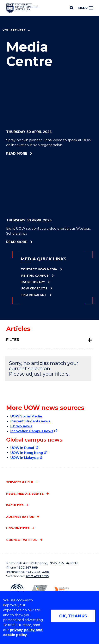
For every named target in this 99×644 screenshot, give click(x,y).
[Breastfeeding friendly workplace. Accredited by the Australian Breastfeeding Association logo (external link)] (60, 590)
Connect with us (22, 540)
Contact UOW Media (39, 269)
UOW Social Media (26, 416)
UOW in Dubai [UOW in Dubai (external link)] (23, 448)
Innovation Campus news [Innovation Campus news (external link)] (32, 431)
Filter (13, 340)
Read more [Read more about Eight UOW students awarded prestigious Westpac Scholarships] (30, 242)
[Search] (72, 8)
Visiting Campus (35, 276)
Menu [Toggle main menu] (86, 8)
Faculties (15, 505)
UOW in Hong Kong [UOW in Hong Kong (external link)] (27, 453)
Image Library (33, 282)
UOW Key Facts (34, 288)
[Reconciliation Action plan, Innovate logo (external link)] (17, 590)
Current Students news (30, 421)
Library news (21, 426)
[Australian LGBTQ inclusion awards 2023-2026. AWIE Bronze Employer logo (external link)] (39, 590)
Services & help (20, 482)
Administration (20, 517)
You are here (16, 30)
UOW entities (18, 528)
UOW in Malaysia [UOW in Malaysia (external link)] (24, 458)
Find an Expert (34, 295)
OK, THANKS (73, 616)
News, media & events (25, 494)
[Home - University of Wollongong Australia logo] (22, 8)
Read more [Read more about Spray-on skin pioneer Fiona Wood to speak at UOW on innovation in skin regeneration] (30, 153)
